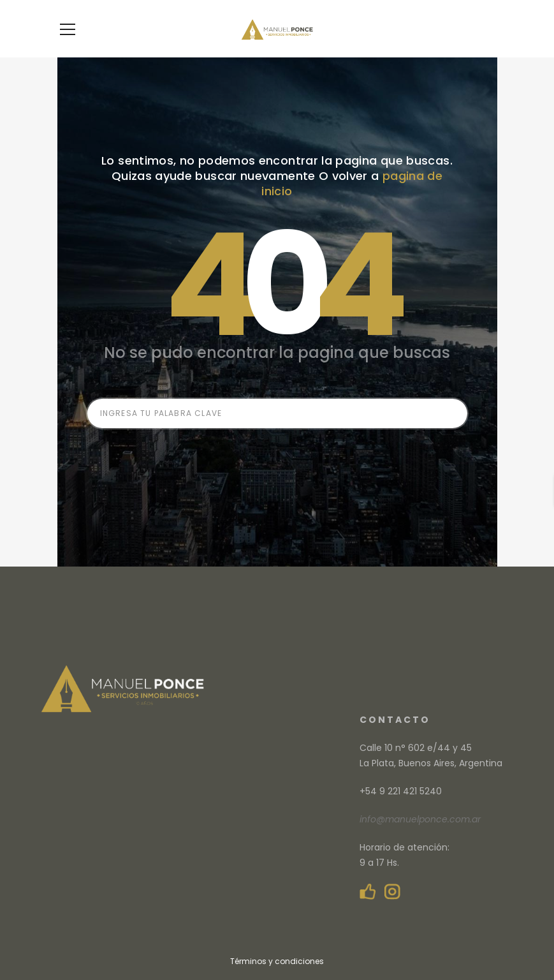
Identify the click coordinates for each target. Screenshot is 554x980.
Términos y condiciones (277, 961)
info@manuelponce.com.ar (420, 819)
